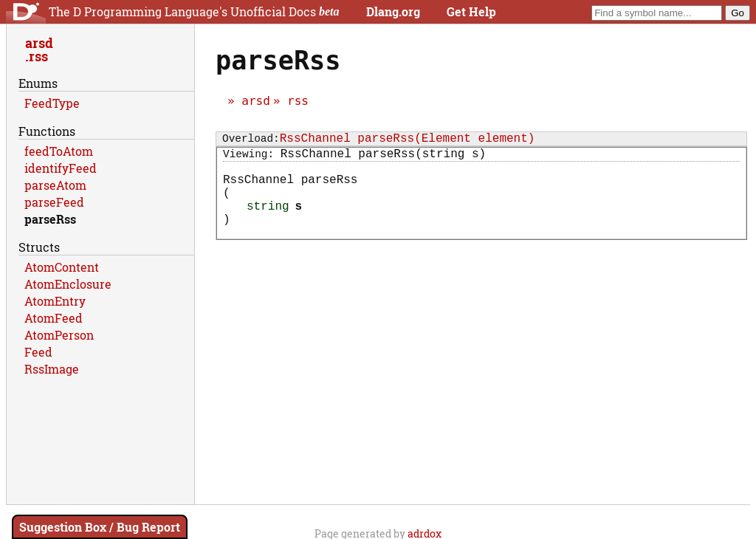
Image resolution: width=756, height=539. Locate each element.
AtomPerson (59, 335)
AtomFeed (54, 318)
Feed (38, 352)
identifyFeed (61, 168)
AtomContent (62, 267)
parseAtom (55, 185)
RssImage (52, 369)
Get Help (471, 11)
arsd (256, 101)
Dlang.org (393, 11)
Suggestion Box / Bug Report (100, 527)
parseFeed (54, 202)
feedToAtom (59, 151)
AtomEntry (55, 301)
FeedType (52, 103)
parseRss (50, 219)
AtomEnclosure (68, 284)
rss (298, 101)
